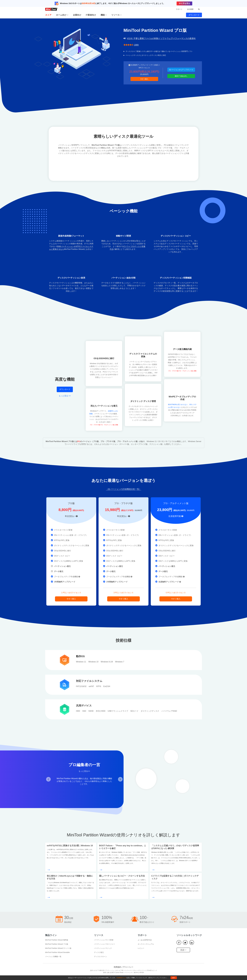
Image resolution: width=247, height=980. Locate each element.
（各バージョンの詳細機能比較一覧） (124, 489)
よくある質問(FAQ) (145, 940)
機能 (104, 15)
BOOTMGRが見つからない (178, 404)
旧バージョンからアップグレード (181, 70)
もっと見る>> (84, 771)
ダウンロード (194, 15)
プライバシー (128, 967)
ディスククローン (101, 957)
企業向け (77, 15)
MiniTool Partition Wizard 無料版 (57, 940)
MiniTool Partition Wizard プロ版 (57, 944)
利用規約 (117, 967)
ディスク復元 (99, 952)
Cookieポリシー (121, 978)
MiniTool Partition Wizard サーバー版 (58, 948)
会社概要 (190, 9)
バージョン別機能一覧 (53, 957)
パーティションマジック (103, 948)
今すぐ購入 (144, 79)
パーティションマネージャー (105, 944)
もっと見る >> (65, 396)
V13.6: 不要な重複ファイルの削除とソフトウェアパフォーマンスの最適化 (161, 38)
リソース (116, 15)
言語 (183, 950)
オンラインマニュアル (146, 944)
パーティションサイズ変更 (104, 940)
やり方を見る (184, 3)
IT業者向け (91, 15)
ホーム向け (62, 15)
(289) (136, 45)
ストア (48, 15)
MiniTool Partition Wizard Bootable (57, 952)
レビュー (141, 948)
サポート (179, 9)
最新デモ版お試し (181, 76)
